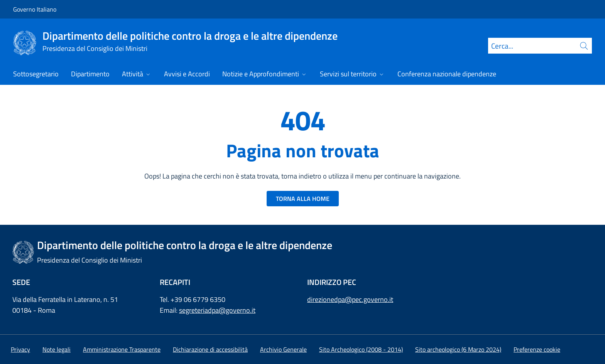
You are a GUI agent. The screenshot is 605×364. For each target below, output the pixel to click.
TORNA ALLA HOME (303, 199)
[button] (537, 349)
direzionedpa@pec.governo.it (350, 299)
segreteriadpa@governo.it (217, 310)
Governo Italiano (35, 9)
